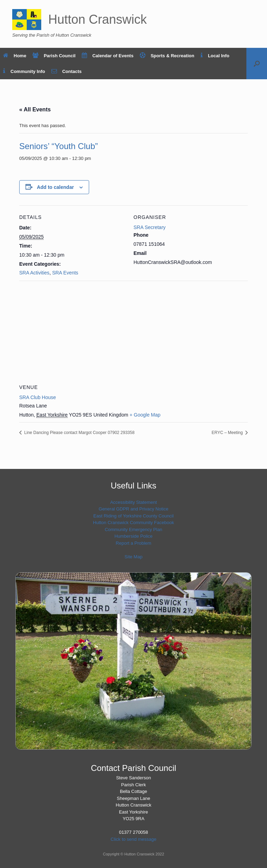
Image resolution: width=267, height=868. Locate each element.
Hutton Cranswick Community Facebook (133, 523)
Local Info (215, 56)
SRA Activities (34, 273)
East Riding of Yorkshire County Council (133, 516)
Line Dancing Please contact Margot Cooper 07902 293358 (79, 433)
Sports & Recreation (167, 56)
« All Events (35, 109)
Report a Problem (133, 543)
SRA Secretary (150, 227)
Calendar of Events (108, 56)
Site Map (133, 557)
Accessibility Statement (133, 502)
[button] (257, 64)
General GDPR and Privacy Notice (133, 509)
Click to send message (134, 839)
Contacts (67, 71)
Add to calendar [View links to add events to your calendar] (56, 187)
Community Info (24, 71)
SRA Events (65, 273)
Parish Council (54, 56)
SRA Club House (38, 397)
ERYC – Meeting (228, 433)
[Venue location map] (133, 331)
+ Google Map (145, 415)
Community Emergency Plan (134, 529)
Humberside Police (133, 536)
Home (15, 56)
